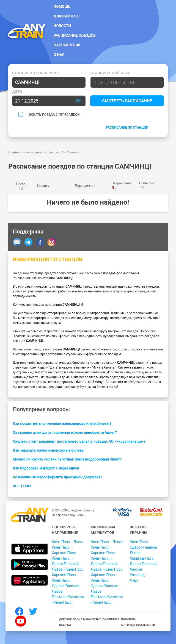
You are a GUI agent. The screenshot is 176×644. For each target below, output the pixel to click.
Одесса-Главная (143, 547)
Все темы (22, 486)
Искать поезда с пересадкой (54, 115)
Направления (67, 45)
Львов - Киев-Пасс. (68, 569)
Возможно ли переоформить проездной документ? (58, 477)
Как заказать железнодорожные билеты (49, 450)
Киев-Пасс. (139, 542)
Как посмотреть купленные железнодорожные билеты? (62, 423)
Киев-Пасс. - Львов (68, 542)
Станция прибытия (110, 73)
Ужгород (137, 575)
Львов (135, 553)
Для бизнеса (66, 16)
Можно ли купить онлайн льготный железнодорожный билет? (67, 459)
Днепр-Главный (143, 564)
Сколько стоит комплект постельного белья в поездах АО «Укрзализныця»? (79, 441)
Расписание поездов (75, 35)
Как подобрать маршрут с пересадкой (46, 468)
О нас (59, 55)
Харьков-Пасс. (142, 558)
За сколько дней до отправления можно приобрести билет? (65, 432)
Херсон (136, 569)
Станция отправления (36, 73)
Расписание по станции (127, 128)
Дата (17, 91)
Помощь (62, 7)
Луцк (134, 580)
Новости (62, 26)
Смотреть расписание (127, 101)
